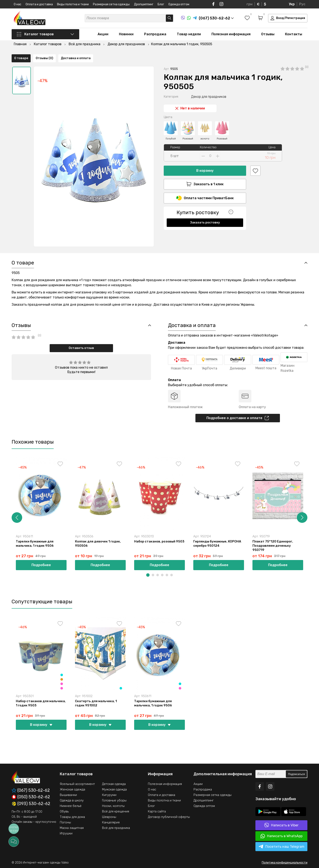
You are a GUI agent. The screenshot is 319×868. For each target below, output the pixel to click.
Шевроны (109, 817)
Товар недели (189, 34)
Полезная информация (231, 34)
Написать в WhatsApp (282, 836)
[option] (22, 68)
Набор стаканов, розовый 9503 (159, 541)
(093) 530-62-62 (31, 804)
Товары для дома (72, 817)
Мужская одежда (114, 789)
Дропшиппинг (144, 4)
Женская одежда (72, 789)
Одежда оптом (179, 4)
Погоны (65, 822)
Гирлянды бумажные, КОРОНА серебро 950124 (217, 544)
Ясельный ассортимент (77, 784)
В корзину (205, 158)
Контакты (294, 34)
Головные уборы (114, 800)
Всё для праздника (116, 828)
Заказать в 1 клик (205, 172)
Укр (292, 4)
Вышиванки (68, 795)
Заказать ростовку (205, 210)
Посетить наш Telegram (282, 847)
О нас (18, 4)
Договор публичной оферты (169, 817)
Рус (302, 4)
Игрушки (66, 833)
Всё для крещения (116, 811)
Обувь (64, 811)
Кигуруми (109, 795)
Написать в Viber (281, 825)
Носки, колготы (113, 806)
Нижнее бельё (71, 806)
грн (249, 4)
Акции (103, 34)
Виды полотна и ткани (73, 4)
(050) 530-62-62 (31, 797)
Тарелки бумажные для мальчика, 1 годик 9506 (35, 544)
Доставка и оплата (76, 243)
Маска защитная (72, 828)
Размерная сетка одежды (111, 4)
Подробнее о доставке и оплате (238, 418)
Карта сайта (157, 811)
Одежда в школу (72, 800)
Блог (161, 4)
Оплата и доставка (39, 4)
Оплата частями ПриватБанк (205, 186)
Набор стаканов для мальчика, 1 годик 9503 (41, 703)
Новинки (126, 34)
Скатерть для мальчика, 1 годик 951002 (96, 703)
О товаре (21, 243)
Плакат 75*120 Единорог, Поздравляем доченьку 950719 (273, 546)
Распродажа (155, 34)
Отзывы (268, 34)
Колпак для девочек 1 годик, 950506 (98, 544)
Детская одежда (114, 784)
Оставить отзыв (81, 348)
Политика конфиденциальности (285, 863)
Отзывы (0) (44, 243)
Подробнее (41, 565)
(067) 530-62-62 (31, 790)
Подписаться (296, 774)
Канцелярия (111, 822)
